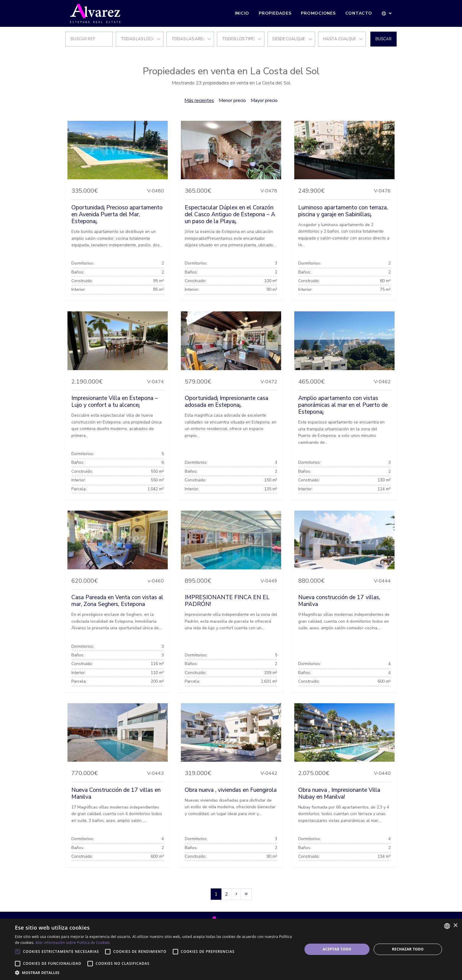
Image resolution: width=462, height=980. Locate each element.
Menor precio (232, 101)
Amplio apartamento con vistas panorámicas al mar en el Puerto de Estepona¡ (343, 405)
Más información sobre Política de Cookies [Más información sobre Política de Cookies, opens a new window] (73, 943)
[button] (387, 13)
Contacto (359, 13)
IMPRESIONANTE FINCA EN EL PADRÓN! (227, 601)
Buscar (384, 39)
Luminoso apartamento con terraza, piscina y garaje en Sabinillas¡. (343, 211)
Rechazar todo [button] (408, 949)
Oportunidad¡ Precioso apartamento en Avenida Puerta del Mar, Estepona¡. (117, 214)
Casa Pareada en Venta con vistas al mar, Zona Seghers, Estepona (117, 601)
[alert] (231, 949)
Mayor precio (264, 101)
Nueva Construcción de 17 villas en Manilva (116, 793)
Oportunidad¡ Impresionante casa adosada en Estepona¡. (227, 402)
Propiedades (275, 13)
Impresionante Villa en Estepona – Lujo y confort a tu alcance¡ (115, 402)
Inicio (242, 13)
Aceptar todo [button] (337, 949)
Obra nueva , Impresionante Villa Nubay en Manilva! (339, 793)
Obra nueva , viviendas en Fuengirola (231, 790)
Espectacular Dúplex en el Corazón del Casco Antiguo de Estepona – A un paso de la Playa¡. (230, 214)
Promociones (318, 13)
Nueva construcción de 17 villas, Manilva (339, 601)
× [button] (455, 926)
